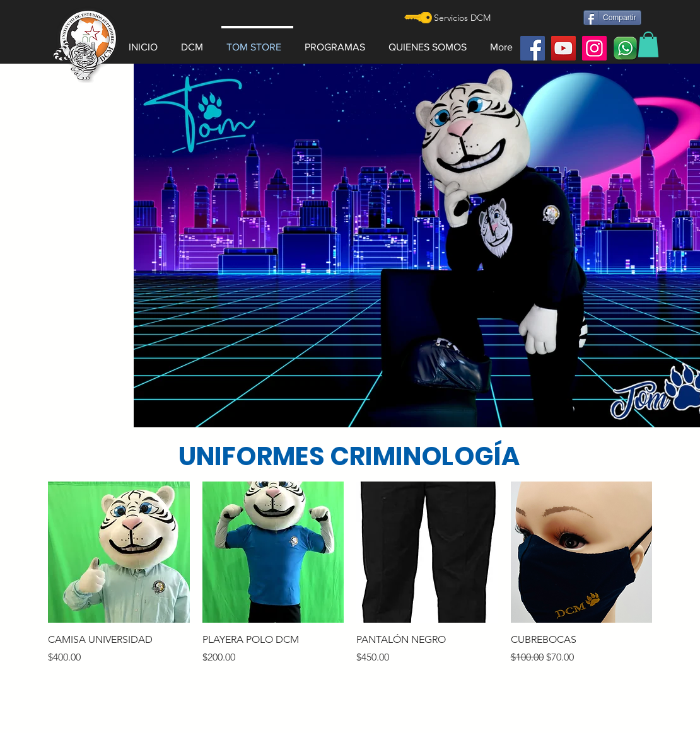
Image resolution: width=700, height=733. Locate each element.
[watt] (625, 48)
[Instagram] (594, 48)
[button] (195, 42)
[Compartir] (612, 18)
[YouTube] (563, 48)
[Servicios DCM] (462, 18)
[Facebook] (533, 48)
